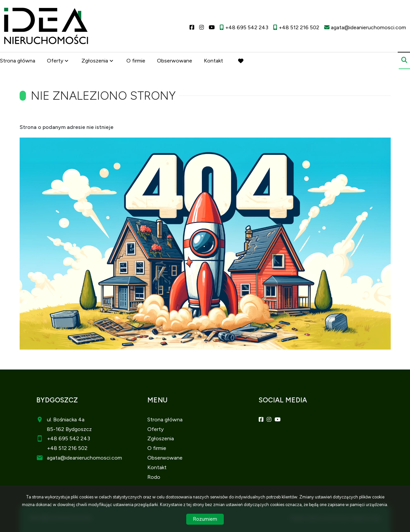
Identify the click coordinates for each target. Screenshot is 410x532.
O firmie (136, 61)
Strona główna (18, 61)
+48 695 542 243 (68, 438)
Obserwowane (175, 61)
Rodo (154, 477)
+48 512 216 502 (67, 448)
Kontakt (213, 61)
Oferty (55, 61)
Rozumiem (205, 519)
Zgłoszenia (95, 61)
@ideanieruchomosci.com (91, 458)
